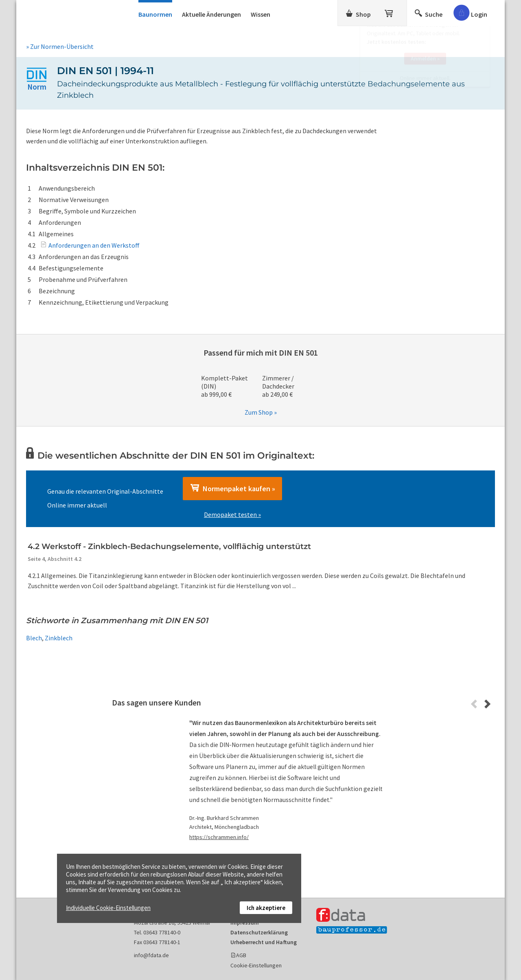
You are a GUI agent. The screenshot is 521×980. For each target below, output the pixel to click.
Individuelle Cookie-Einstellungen (108, 908)
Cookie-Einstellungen (256, 965)
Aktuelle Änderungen (211, 14)
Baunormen (155, 14)
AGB (241, 955)
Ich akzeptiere (266, 908)
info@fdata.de (151, 955)
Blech (34, 638)
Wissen (260, 14)
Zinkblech (59, 638)
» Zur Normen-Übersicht (60, 46)
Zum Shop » (261, 412)
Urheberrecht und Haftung (264, 942)
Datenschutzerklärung (259, 932)
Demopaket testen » (232, 514)
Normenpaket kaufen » (232, 488)
